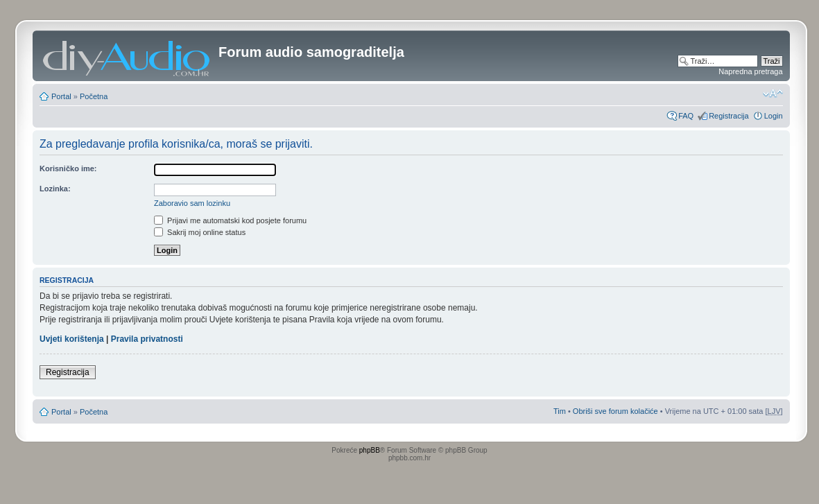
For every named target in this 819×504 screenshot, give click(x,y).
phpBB (370, 450)
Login (774, 116)
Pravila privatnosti (147, 339)
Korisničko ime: (68, 168)
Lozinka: (55, 189)
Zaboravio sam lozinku (192, 203)
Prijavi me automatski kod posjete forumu (230, 220)
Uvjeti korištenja (72, 339)
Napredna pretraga (750, 71)
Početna (94, 96)
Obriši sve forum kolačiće (615, 411)
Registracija (729, 116)
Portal (61, 96)
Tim (560, 411)
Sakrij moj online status (200, 232)
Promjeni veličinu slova (773, 94)
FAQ (686, 116)
